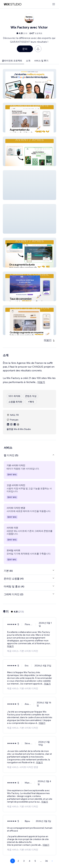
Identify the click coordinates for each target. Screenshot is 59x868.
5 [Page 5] (35, 861)
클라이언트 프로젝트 (12, 61)
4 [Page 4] (29, 861)
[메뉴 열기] (54, 4)
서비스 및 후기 (41, 61)
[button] (29, 84)
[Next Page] (52, 861)
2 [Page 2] (18, 861)
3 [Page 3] (24, 861)
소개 (28, 61)
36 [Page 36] (46, 861)
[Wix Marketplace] (13, 4)
